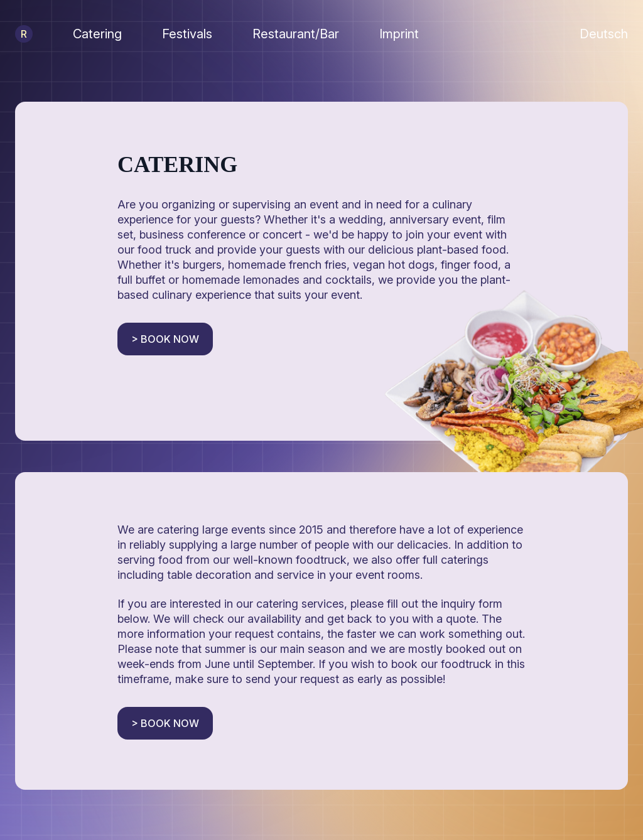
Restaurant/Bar (296, 34)
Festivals (187, 34)
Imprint (399, 34)
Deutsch (604, 34)
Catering (97, 34)
